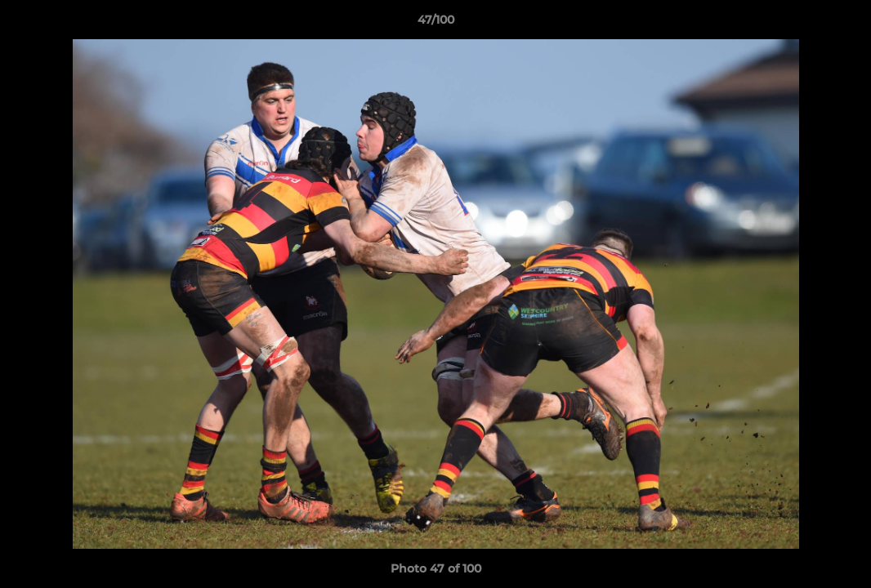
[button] (842, 24)
